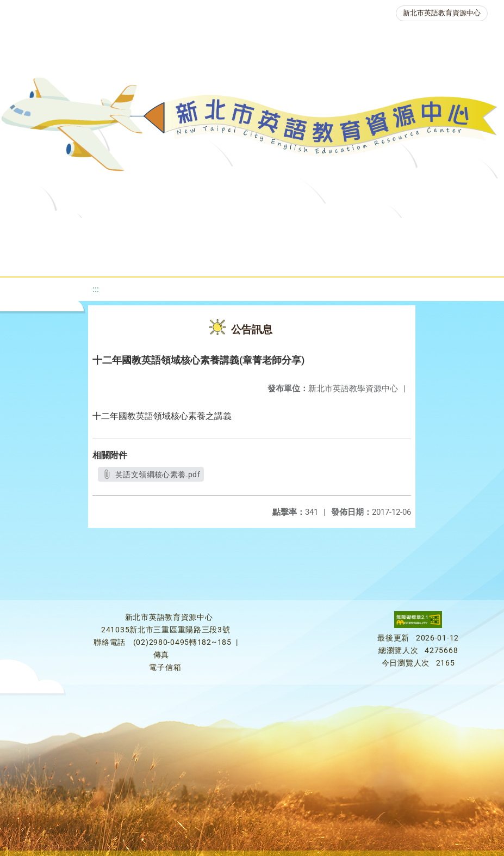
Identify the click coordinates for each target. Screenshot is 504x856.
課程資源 (170, 231)
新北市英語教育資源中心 (442, 13)
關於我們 (59, 231)
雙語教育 (319, 258)
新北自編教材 (301, 231)
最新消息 (121, 231)
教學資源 (232, 231)
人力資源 (172, 258)
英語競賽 (110, 258)
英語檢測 (432, 231)
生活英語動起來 (246, 258)
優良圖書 (370, 231)
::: (96, 289)
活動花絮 (381, 258)
